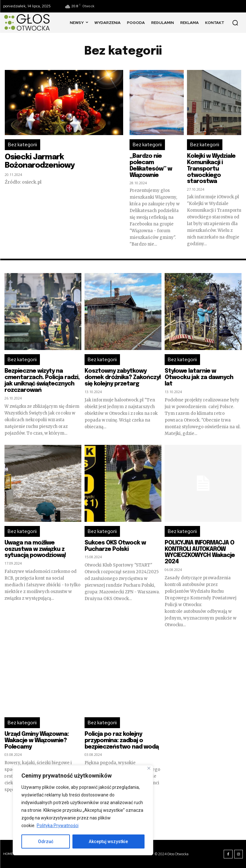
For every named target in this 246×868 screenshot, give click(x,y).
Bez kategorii (22, 145)
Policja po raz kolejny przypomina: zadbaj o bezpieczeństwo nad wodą (122, 741)
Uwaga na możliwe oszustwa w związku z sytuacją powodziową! (35, 549)
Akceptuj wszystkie (108, 841)
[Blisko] (149, 768)
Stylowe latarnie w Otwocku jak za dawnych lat (199, 377)
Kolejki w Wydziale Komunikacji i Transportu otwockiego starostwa (211, 169)
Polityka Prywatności (58, 826)
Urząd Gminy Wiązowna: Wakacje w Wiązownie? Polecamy (37, 741)
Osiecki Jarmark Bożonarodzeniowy (40, 161)
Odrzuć (46, 841)
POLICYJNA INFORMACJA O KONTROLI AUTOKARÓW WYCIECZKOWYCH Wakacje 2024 (200, 552)
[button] (235, 23)
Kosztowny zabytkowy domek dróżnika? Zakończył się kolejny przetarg (123, 377)
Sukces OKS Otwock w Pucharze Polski (115, 546)
